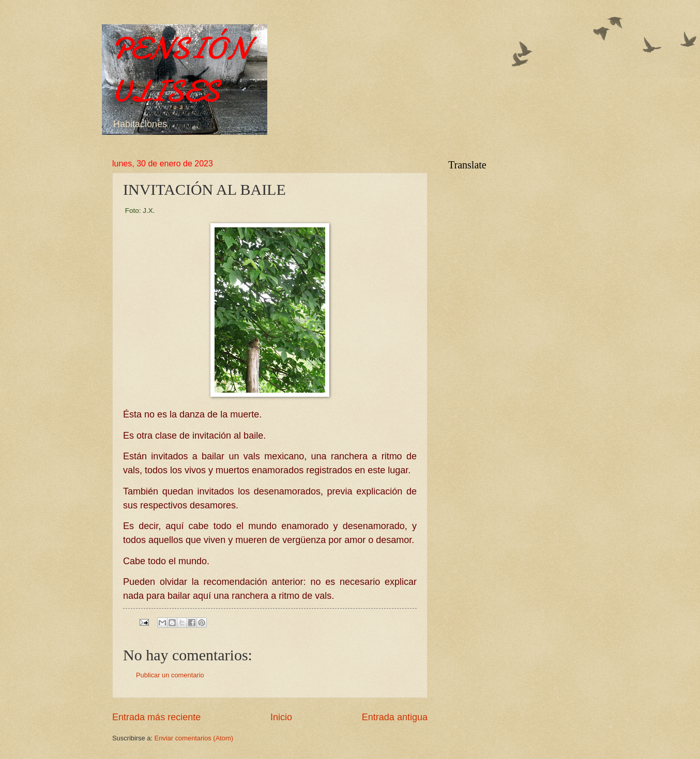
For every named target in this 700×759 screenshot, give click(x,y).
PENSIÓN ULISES (181, 70)
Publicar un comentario (170, 675)
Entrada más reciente (156, 717)
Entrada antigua (395, 717)
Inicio (281, 717)
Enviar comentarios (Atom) (194, 738)
